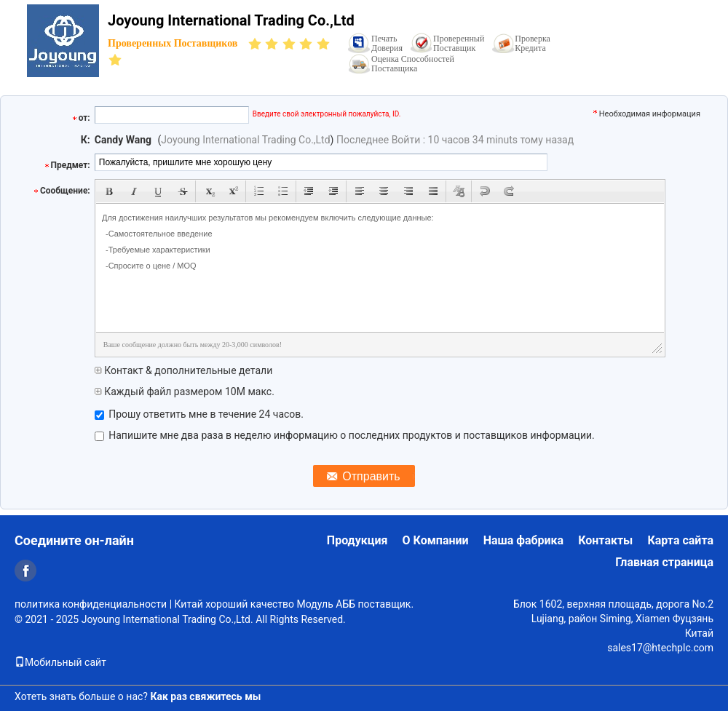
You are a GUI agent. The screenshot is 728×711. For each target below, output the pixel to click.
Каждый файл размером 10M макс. (185, 392)
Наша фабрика (524, 540)
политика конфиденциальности (91, 604)
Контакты (605, 540)
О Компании (436, 540)
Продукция (357, 540)
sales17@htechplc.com (660, 648)
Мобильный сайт (60, 662)
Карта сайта (680, 540)
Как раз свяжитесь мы (205, 696)
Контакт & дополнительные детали (184, 370)
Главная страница (664, 562)
